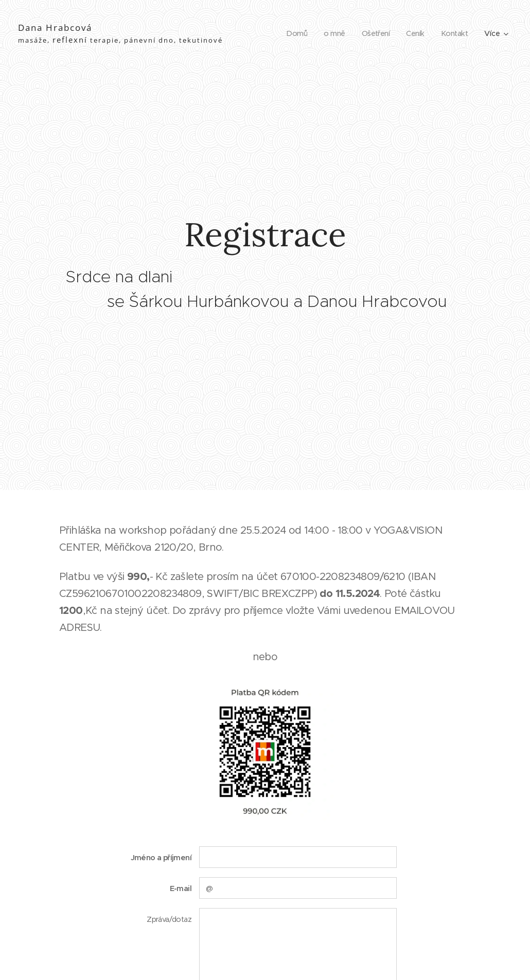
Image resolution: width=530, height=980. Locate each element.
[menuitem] (292, 33)
